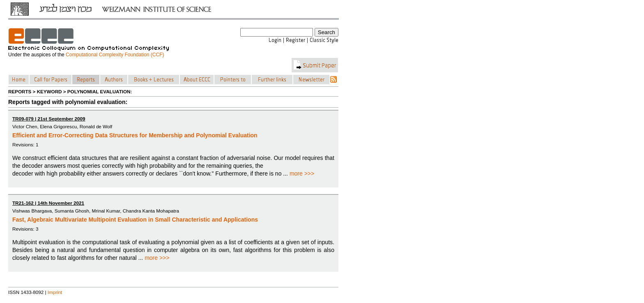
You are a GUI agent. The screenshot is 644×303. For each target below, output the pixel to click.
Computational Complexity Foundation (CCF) (115, 55)
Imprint (55, 292)
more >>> (302, 173)
